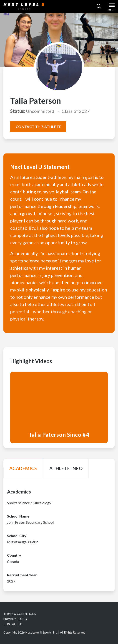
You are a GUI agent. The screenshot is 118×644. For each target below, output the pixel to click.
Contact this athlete (38, 127)
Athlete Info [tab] (66, 468)
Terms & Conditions (20, 614)
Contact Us (13, 624)
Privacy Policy (15, 619)
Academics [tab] (23, 468)
